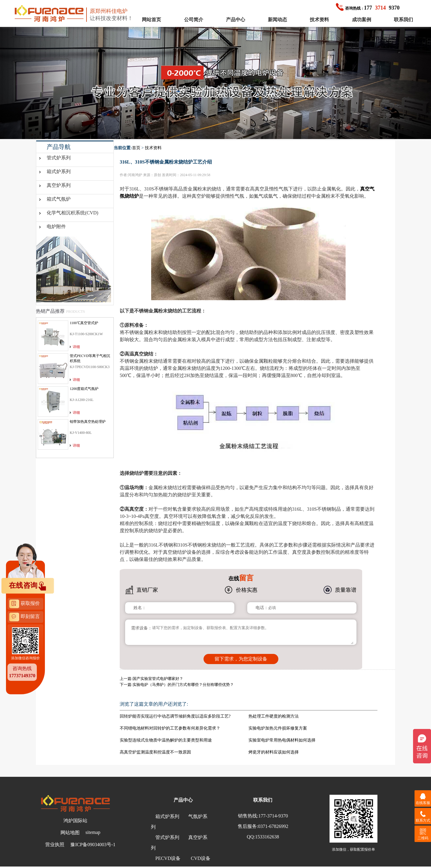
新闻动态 (277, 20)
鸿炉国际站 (75, 821)
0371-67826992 (273, 826)
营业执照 (55, 845)
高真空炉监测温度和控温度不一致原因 (155, 752)
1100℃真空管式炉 (84, 323)
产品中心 (236, 20)
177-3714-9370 (273, 816)
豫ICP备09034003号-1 (93, 845)
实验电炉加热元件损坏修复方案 (278, 728)
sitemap (93, 832)
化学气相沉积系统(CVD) (72, 213)
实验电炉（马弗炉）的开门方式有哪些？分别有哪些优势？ (183, 685)
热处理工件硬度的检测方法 (274, 716)
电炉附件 (56, 226)
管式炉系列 (59, 158)
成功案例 (362, 20)
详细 (76, 347)
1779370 (368, 8)
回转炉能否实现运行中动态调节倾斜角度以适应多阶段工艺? (175, 716)
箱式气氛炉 (59, 199)
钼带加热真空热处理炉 (88, 422)
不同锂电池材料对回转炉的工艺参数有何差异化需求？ (170, 728)
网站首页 (151, 20)
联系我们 (403, 20)
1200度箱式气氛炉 (84, 389)
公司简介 (194, 20)
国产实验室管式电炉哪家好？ (158, 679)
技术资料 (319, 20)
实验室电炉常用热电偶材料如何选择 (282, 740)
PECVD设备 (168, 858)
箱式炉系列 (59, 171)
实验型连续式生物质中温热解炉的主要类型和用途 (166, 740)
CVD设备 (201, 858)
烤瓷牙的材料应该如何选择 (274, 752)
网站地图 (70, 833)
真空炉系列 (59, 185)
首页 (136, 148)
